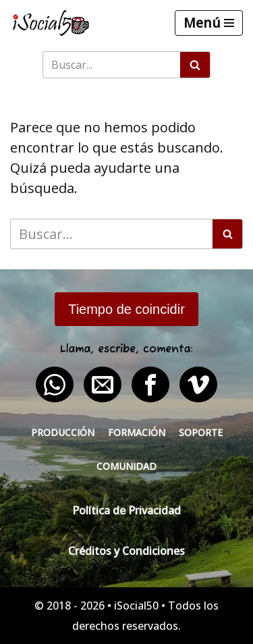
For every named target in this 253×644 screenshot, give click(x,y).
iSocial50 (136, 606)
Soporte (201, 432)
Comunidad (126, 466)
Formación (137, 432)
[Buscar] (111, 65)
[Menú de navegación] (209, 23)
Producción (63, 432)
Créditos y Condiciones (126, 551)
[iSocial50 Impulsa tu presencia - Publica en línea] (51, 23)
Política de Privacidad (126, 510)
